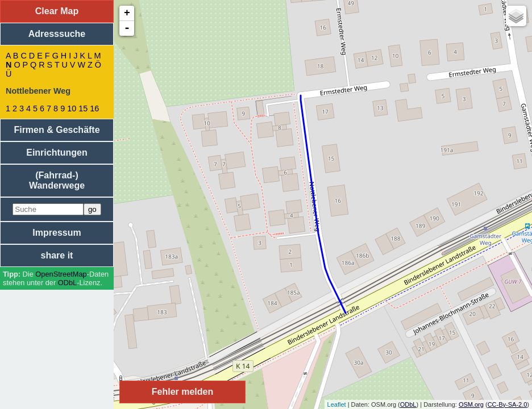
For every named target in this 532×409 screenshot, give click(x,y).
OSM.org (471, 404)
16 (94, 108)
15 (83, 108)
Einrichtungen (57, 153)
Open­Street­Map (61, 274)
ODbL (67, 283)
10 (72, 108)
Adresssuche (57, 34)
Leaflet (337, 404)
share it (57, 255)
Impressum (57, 233)
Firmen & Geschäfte (57, 130)
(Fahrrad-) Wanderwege (57, 180)
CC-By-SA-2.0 (508, 404)
